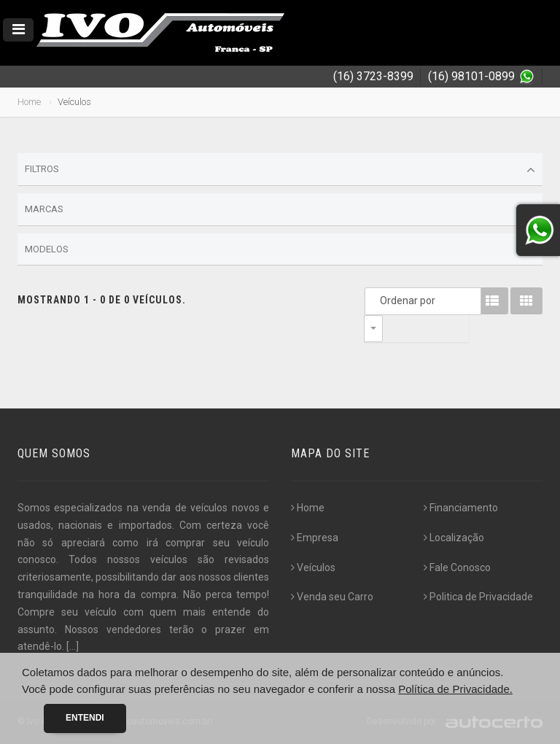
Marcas (280, 210)
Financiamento (461, 508)
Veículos (313, 567)
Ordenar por (377, 301)
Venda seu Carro (332, 597)
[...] (73, 646)
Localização (454, 538)
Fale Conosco (457, 567)
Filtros (280, 170)
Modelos (280, 249)
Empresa (315, 538)
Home (29, 102)
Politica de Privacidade (478, 597)
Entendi (85, 718)
